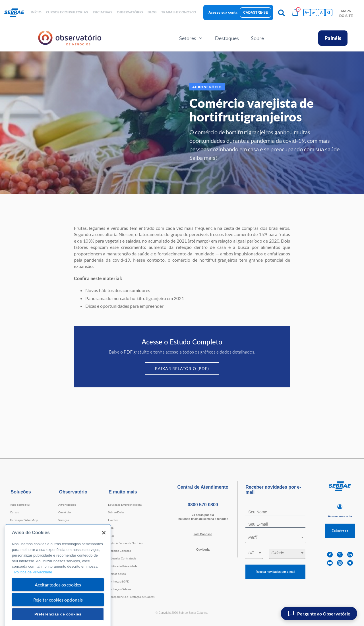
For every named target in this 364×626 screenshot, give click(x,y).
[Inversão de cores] (329, 13)
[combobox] (275, 538)
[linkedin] (350, 555)
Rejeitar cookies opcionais (58, 613)
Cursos (14, 512)
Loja (111, 528)
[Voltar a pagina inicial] (16, 13)
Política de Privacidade (123, 566)
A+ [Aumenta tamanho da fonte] (307, 13)
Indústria (64, 528)
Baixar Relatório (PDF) (182, 368)
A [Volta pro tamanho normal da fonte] (321, 13)
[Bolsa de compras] (295, 13)
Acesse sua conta (223, 13)
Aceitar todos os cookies (58, 598)
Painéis (333, 38)
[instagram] (340, 563)
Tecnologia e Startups (72, 535)
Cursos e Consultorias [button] (67, 12)
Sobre (257, 38)
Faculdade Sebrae (21, 535)
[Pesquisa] (282, 13)
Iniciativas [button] (103, 12)
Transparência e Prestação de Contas (131, 597)
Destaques (227, 38)
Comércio (65, 512)
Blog (111, 535)
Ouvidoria (203, 550)
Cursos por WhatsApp (24, 520)
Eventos (113, 520)
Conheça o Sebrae (119, 589)
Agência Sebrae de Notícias (125, 543)
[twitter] (340, 555)
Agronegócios (67, 505)
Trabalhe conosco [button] (179, 12)
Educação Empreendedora (125, 505)
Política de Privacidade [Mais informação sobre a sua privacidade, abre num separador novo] (33, 585)
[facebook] (330, 555)
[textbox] (278, 537)
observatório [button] (130, 12)
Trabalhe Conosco (120, 551)
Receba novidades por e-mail (275, 572)
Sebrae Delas (116, 512)
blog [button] (152, 12)
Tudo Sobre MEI (20, 505)
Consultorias (18, 528)
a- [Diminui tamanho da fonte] (314, 13)
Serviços (64, 520)
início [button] (36, 12)
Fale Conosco (203, 534)
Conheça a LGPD (119, 581)
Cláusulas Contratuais (122, 558)
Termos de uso (117, 574)
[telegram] (350, 563)
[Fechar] (104, 546)
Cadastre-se (256, 13)
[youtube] (330, 563)
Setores (191, 38)
